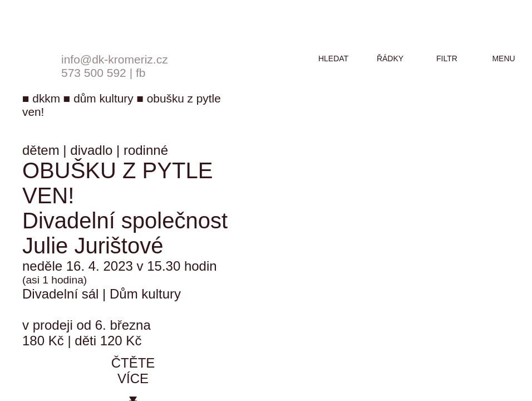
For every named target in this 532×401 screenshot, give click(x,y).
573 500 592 (94, 73)
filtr (447, 58)
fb (141, 73)
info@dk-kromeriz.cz (115, 59)
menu (503, 58)
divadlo (91, 150)
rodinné (146, 150)
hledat (333, 58)
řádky (390, 58)
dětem (41, 150)
